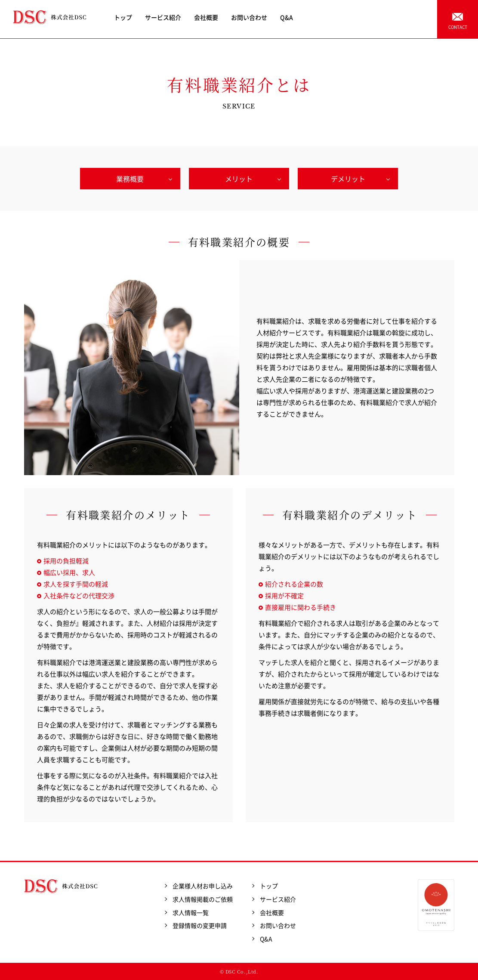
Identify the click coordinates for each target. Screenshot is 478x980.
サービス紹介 (163, 17)
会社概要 (206, 17)
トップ (123, 17)
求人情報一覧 (191, 912)
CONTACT (458, 27)
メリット (239, 179)
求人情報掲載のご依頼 (203, 899)
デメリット (348, 179)
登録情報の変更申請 (200, 925)
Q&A (287, 17)
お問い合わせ (249, 17)
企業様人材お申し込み (203, 886)
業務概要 (130, 179)
